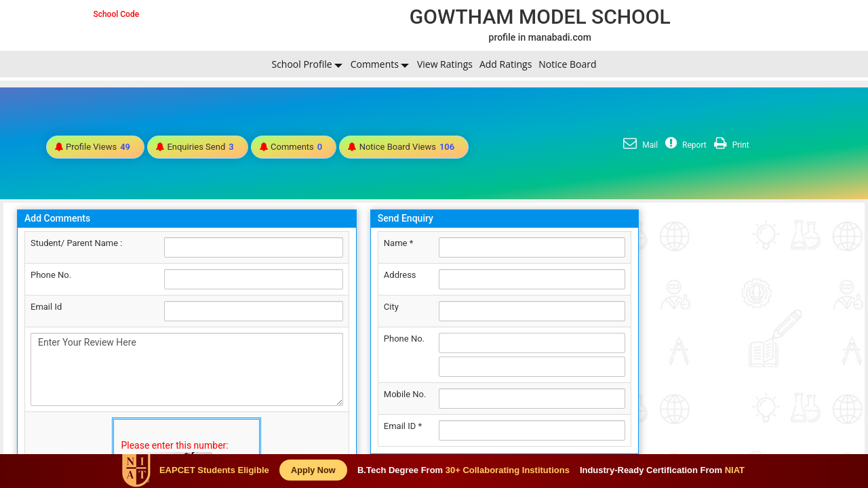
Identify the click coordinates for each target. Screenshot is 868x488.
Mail (639, 145)
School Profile (301, 64)
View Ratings (445, 64)
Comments (375, 64)
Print (730, 145)
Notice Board (567, 64)
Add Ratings (506, 64)
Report (684, 145)
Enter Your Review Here (187, 369)
